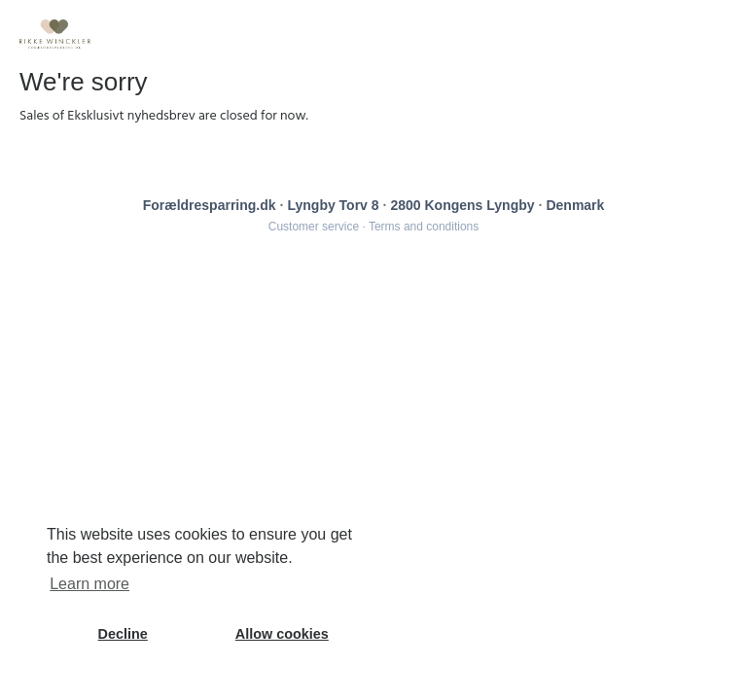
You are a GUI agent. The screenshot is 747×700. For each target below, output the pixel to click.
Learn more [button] (89, 584)
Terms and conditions (424, 227)
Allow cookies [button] (282, 634)
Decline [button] (123, 634)
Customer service (314, 227)
